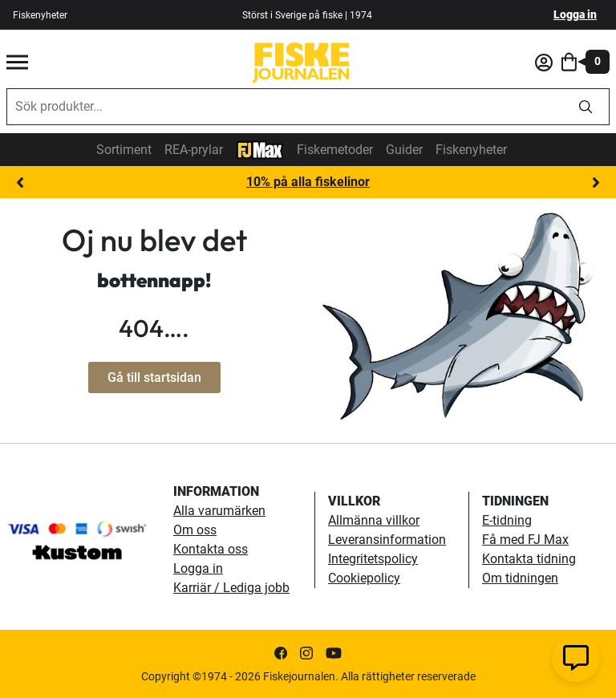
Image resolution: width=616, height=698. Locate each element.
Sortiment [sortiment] (124, 150)
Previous (20, 183)
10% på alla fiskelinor (308, 182)
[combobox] (285, 107)
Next (596, 183)
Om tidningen (520, 578)
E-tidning (507, 520)
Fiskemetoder (335, 150)
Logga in (575, 14)
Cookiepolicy (364, 578)
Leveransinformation (387, 540)
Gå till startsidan (154, 377)
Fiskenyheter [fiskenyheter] (40, 15)
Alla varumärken (219, 511)
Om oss (195, 530)
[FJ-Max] (260, 149)
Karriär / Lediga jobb (231, 588)
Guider (404, 150)
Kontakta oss (211, 549)
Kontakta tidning (529, 559)
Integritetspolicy (373, 559)
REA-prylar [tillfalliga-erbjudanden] (194, 150)
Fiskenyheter (471, 150)
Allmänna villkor (374, 520)
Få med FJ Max (525, 540)
